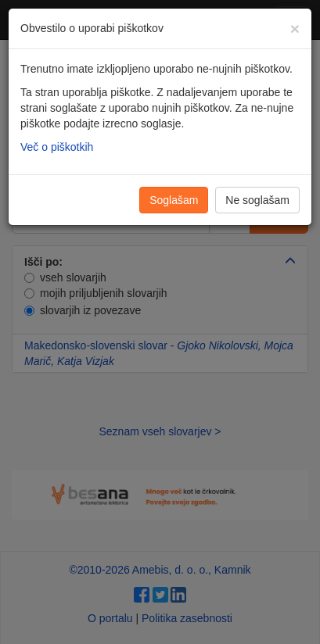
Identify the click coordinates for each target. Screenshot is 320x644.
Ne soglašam (257, 200)
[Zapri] (295, 29)
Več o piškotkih (57, 147)
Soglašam (174, 200)
